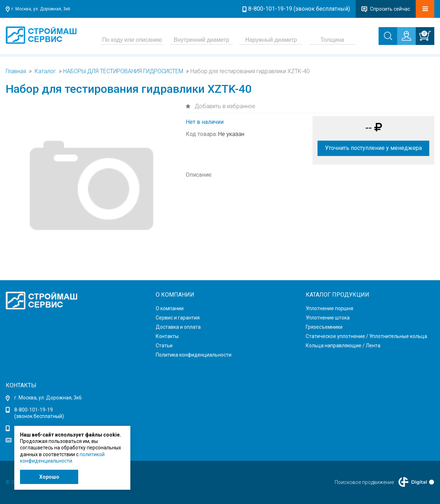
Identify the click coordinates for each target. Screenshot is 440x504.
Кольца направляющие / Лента (343, 346)
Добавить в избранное (224, 106)
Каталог (45, 71)
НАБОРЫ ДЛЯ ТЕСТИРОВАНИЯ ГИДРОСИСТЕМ (123, 71)
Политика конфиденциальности (194, 355)
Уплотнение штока (328, 318)
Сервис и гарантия (178, 318)
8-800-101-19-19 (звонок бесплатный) (299, 9)
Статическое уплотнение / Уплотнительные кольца (366, 336)
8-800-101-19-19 (34, 410)
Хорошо (49, 477)
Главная (16, 71)
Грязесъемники (324, 327)
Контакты (167, 336)
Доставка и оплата (178, 327)
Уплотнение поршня (329, 308)
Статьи (164, 346)
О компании (170, 308)
